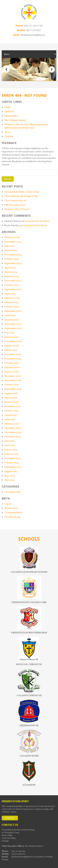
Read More (10, 818)
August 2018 (11, 394)
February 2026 (12, 238)
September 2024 (13, 264)
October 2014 (11, 463)
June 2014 (10, 476)
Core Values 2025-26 (15, 201)
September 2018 (13, 389)
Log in (8, 504)
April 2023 (10, 294)
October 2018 (11, 385)
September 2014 (13, 467)
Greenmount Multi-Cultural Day (22, 192)
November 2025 (13, 242)
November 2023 (13, 281)
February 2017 (12, 424)
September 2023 (13, 290)
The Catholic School (15, 120)
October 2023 (11, 285)
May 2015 (9, 441)
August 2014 (11, 472)
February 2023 (12, 298)
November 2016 (13, 433)
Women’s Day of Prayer (17, 209)
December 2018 (13, 376)
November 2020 (13, 342)
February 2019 (12, 368)
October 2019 (11, 363)
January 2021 (11, 337)
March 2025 (11, 251)
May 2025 (9, 246)
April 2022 (10, 316)
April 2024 (10, 268)
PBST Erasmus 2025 (15, 205)
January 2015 (11, 454)
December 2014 (13, 459)
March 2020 (11, 350)
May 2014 (9, 480)
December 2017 (12, 407)
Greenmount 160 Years (37, 221)
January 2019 (11, 372)
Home (8, 107)
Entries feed (11, 508)
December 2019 (13, 355)
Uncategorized (12, 492)
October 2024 (12, 259)
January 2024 (12, 277)
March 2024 (11, 272)
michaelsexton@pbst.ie (33, 35)
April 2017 (10, 420)
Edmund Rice (12, 116)
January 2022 (11, 320)
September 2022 (13, 311)
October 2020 (12, 346)
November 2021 (13, 324)
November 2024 (13, 255)
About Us (9, 112)
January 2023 (11, 303)
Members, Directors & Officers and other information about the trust (26, 126)
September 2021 (13, 329)
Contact (9, 137)
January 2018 (11, 402)
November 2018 (13, 381)
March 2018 (11, 398)
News (7, 132)
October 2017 (11, 411)
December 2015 (12, 437)
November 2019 (13, 359)
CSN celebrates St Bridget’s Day (21, 196)
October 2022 (12, 307)
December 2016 (13, 428)
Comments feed (13, 513)
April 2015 (10, 446)
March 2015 (11, 450)
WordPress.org (12, 517)
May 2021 (9, 333)
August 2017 (11, 415)
